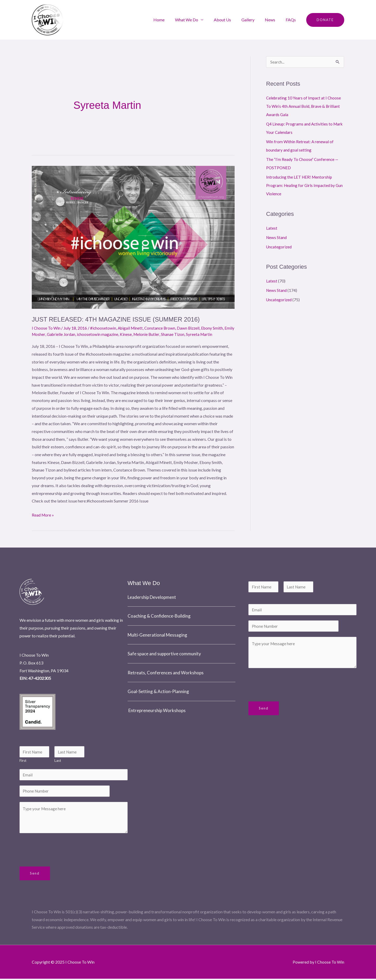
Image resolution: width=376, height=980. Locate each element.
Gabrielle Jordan (73, 334)
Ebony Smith (216, 328)
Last (58, 761)
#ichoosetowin (104, 328)
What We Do (196, 20)
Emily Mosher (44, 334)
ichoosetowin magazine (110, 334)
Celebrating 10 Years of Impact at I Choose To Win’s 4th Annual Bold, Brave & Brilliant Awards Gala (304, 106)
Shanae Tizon (186, 334)
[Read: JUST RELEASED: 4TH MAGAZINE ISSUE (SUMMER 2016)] (133, 237)
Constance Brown (162, 328)
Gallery (253, 20)
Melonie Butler (159, 334)
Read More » (43, 514)
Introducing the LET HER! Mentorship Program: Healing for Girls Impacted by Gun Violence (302, 186)
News (273, 20)
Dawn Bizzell (191, 328)
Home (170, 20)
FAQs (292, 20)
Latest (272, 228)
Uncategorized (280, 247)
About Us (230, 20)
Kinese (139, 334)
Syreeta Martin (213, 334)
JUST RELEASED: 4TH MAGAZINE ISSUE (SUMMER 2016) (120, 319)
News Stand (277, 238)
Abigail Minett (132, 328)
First (23, 761)
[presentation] (59, 850)
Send (35, 875)
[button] (325, 20)
